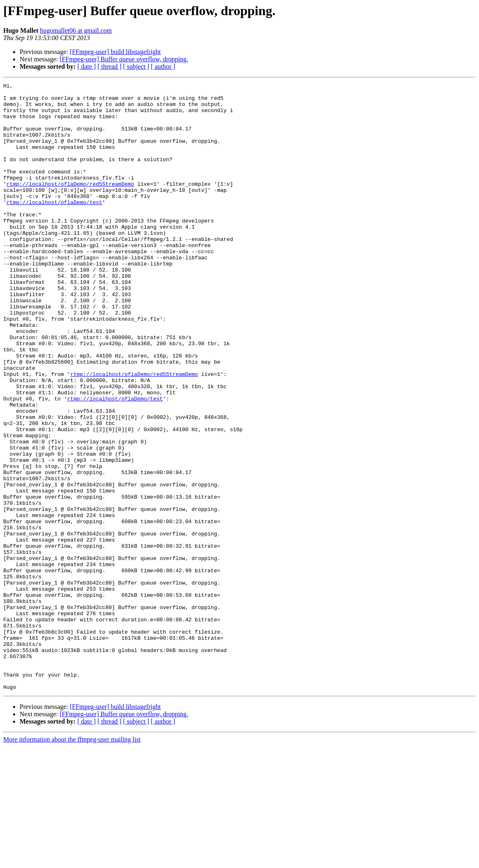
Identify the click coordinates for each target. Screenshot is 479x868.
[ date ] (87, 66)
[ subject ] (136, 66)
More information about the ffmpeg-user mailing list (72, 861)
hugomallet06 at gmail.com (76, 30)
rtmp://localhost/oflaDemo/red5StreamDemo (70, 205)
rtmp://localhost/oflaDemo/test (54, 227)
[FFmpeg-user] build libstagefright (115, 52)
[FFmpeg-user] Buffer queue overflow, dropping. (124, 59)
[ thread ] (109, 66)
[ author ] (163, 66)
